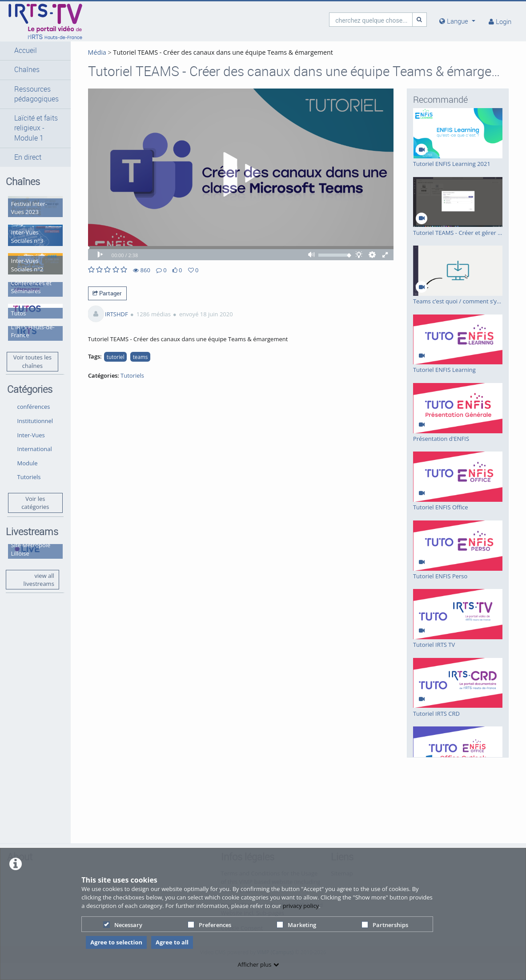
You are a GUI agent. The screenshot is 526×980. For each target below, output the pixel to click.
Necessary (123, 925)
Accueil (26, 50)
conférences (34, 398)
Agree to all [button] (172, 942)
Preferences (209, 925)
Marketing (296, 925)
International (35, 440)
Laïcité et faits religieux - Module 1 (36, 128)
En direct (28, 157)
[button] (33, 51)
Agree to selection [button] (116, 942)
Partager (103, 302)
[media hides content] (457, 21)
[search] (371, 19)
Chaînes (27, 70)
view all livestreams (34, 569)
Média (92, 52)
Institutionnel (35, 411)
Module (28, 454)
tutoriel (111, 366)
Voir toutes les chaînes (30, 352)
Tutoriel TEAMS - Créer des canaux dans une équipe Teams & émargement (217, 52)
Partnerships (385, 925)
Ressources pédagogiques (36, 94)
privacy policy (301, 906)
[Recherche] (420, 19)
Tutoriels (29, 468)
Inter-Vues (31, 426)
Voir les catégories (33, 494)
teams (136, 366)
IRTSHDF (112, 323)
